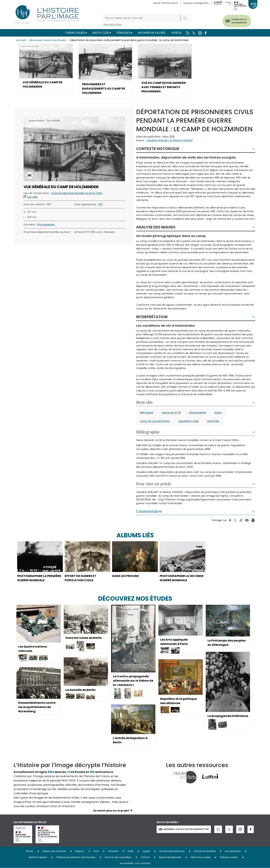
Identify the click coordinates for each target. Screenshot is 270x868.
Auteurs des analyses (54, 851)
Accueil (21, 40)
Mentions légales (38, 857)
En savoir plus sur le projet (111, 811)
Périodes (123, 33)
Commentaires (149, 511)
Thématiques (75, 33)
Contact (145, 857)
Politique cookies (229, 857)
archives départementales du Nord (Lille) (77, 193)
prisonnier (213, 421)
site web (32, 197)
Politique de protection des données (76, 857)
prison (218, 413)
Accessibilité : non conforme (135, 863)
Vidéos (176, 33)
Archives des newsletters (118, 857)
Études (30, 851)
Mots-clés (101, 33)
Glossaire (113, 851)
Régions (80, 851)
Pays (96, 851)
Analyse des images (156, 227)
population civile (189, 421)
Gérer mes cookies (201, 857)
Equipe (146, 851)
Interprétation (152, 317)
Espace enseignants (196, 3)
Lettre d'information (166, 3)
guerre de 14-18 (171, 413)
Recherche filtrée (152, 33)
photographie (198, 413)
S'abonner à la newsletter (239, 21)
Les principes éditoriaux (172, 851)
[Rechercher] (142, 18)
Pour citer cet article (154, 484)
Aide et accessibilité (205, 851)
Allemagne (147, 413)
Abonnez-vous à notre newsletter (184, 829)
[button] (46, 68)
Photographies (46, 225)
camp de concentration (155, 421)
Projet (131, 851)
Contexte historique (158, 149)
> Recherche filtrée (112, 24)
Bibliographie (148, 432)
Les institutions (233, 851)
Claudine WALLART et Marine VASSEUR (170, 140)
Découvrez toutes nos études (48, 40)
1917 (101, 204)
